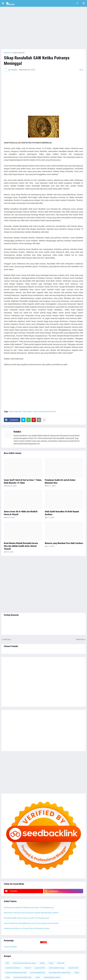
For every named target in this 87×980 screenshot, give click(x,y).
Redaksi (17, 432)
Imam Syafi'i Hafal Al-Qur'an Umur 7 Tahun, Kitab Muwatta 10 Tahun (23, 481)
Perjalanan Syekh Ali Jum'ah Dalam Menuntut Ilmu (60, 481)
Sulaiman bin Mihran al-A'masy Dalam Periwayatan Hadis (27, 928)
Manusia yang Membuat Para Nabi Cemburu (64, 543)
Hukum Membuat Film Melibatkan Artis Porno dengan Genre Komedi (31, 923)
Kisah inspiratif (19, 53)
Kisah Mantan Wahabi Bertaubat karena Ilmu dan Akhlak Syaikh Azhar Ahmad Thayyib (21, 546)
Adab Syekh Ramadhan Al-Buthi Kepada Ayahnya (62, 513)
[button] (3, 3)
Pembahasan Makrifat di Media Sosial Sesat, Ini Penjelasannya (29, 908)
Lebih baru (7, 639)
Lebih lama (80, 639)
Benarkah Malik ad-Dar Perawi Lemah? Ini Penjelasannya (27, 918)
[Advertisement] (43, 28)
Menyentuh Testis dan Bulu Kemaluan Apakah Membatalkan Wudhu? (31, 913)
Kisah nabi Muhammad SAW (45, 412)
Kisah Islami (27, 412)
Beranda (7, 53)
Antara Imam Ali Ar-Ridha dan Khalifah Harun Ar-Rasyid (21, 513)
